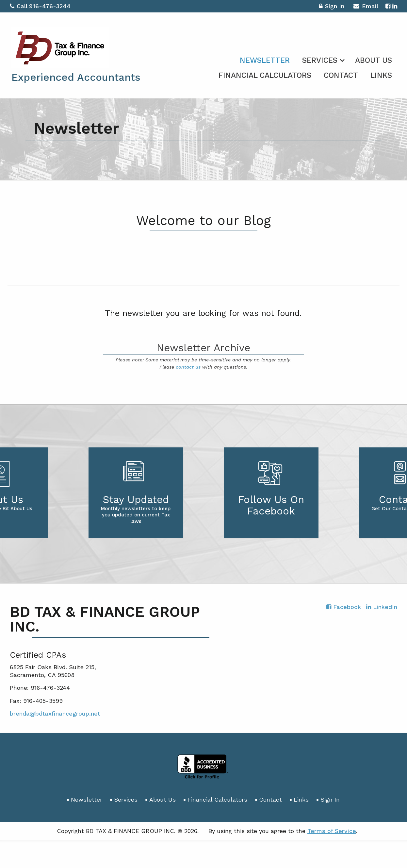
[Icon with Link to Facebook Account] (388, 6)
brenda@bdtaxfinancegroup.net (55, 713)
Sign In (332, 7)
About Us (374, 60)
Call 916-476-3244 (40, 6)
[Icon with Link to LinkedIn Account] (395, 6)
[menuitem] (265, 59)
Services (320, 60)
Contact (341, 75)
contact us (188, 367)
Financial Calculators (265, 75)
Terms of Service (332, 831)
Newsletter (265, 60)
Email (366, 7)
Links (381, 75)
